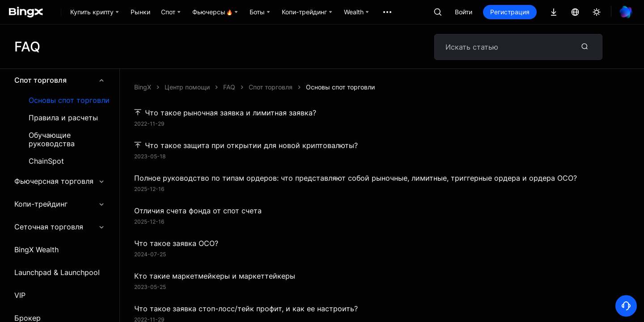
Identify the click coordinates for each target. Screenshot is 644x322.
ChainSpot (46, 161)
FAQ (229, 87)
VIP (20, 295)
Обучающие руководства (52, 140)
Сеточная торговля (60, 227)
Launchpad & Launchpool (57, 272)
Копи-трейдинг (60, 204)
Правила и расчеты (63, 118)
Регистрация (510, 12)
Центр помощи (187, 87)
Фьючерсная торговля (60, 181)
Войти (464, 12)
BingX (143, 87)
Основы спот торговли (69, 100)
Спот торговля (60, 80)
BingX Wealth (36, 250)
